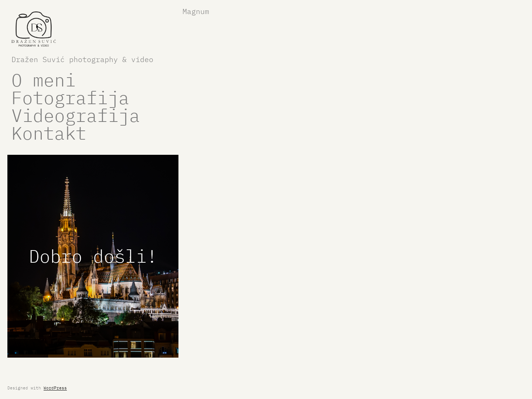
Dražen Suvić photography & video (82, 59)
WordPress (55, 388)
